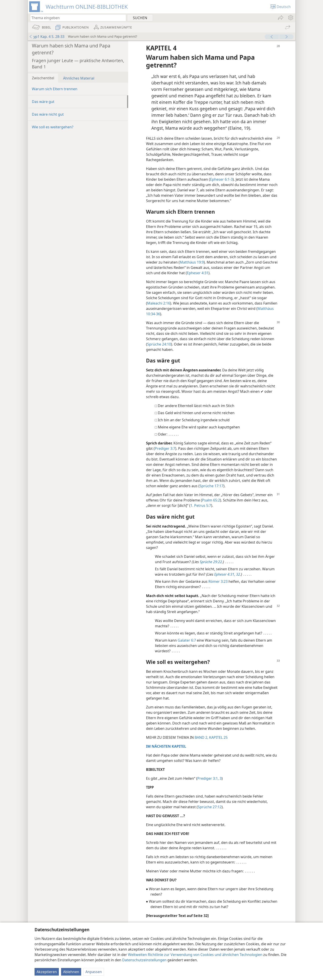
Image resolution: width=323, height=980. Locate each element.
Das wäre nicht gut (48, 114)
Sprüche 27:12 (210, 807)
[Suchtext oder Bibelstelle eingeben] (76, 18)
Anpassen (94, 972)
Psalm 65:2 (211, 500)
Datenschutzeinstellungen (144, 960)
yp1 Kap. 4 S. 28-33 (47, 37)
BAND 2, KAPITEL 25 (211, 737)
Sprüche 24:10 (159, 344)
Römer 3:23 (218, 581)
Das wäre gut (43, 102)
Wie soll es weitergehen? (53, 127)
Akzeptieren (47, 972)
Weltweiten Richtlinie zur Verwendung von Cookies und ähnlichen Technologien (195, 955)
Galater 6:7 (187, 640)
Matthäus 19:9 (192, 262)
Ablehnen (71, 972)
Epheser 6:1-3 (221, 179)
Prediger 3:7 (165, 448)
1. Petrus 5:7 (201, 505)
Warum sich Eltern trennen (55, 89)
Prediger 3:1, (208, 778)
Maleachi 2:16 (159, 303)
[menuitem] (290, 18)
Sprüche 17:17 (211, 486)
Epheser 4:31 (198, 273)
